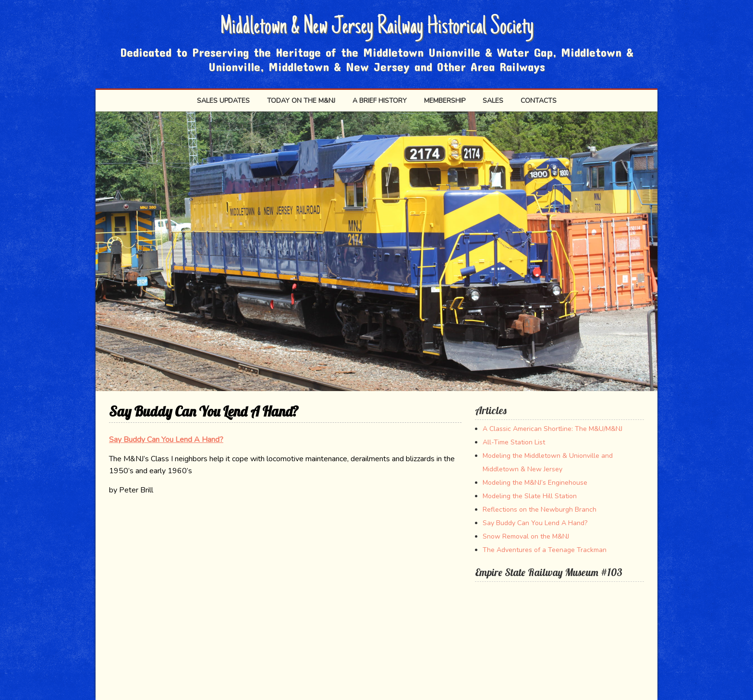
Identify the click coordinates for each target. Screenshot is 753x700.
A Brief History (380, 101)
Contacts (539, 101)
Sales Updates (223, 101)
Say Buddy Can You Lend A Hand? (166, 440)
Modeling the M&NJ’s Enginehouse (535, 483)
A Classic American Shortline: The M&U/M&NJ (553, 429)
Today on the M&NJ (301, 101)
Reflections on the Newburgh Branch (540, 510)
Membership (445, 101)
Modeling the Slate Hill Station (530, 496)
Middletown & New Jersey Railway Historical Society (377, 28)
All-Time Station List (514, 442)
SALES (493, 101)
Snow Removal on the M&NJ (526, 536)
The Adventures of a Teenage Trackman (545, 550)
